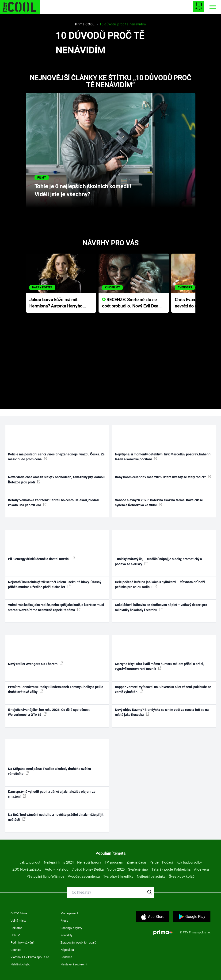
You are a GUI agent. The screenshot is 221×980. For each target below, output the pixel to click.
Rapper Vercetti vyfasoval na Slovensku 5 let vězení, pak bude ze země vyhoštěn (163, 689)
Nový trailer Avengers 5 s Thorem (35, 664)
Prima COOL (85, 24)
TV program (114, 862)
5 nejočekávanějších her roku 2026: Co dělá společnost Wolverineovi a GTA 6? (49, 712)
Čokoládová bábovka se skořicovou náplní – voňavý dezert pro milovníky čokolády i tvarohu (161, 607)
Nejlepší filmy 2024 (59, 862)
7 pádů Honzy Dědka (88, 869)
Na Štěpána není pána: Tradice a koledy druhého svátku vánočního (50, 771)
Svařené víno (138, 869)
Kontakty (66, 935)
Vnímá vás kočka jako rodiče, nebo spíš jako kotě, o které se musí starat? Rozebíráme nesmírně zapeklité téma (56, 607)
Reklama (16, 928)
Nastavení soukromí (74, 964)
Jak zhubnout (30, 862)
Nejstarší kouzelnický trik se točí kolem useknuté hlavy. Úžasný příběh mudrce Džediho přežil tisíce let (55, 584)
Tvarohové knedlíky (118, 876)
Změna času (136, 862)
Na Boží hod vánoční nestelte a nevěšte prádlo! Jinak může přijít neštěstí (56, 817)
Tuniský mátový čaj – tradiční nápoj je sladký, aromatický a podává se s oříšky (158, 561)
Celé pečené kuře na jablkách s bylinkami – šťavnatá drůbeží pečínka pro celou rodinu (160, 584)
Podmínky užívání (22, 942)
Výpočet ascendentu (84, 876)
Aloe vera (201, 869)
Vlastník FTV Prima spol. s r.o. (30, 957)
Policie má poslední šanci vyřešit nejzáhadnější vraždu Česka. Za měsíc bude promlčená (56, 457)
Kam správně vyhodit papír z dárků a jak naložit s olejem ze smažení (52, 794)
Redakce (66, 957)
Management (69, 913)
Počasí (168, 862)
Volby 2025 (116, 869)
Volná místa (18, 921)
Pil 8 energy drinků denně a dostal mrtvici (41, 559)
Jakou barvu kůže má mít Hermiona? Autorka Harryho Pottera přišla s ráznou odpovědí (56, 303)
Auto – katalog (57, 869)
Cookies (16, 950)
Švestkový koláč (182, 876)
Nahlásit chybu (20, 964)
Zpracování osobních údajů (78, 942)
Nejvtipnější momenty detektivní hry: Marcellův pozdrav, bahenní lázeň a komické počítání (163, 457)
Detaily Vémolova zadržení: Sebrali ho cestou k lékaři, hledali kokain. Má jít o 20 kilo (53, 503)
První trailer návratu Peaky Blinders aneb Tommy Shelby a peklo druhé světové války (56, 689)
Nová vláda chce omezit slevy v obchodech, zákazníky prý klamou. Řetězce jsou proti (57, 480)
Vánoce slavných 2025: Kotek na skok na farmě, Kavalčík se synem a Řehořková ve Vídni (159, 503)
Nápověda (67, 950)
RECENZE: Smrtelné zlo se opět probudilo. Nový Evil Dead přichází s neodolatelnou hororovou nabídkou (131, 303)
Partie (154, 862)
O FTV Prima (19, 913)
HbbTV (15, 935)
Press (64, 921)
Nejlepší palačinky (151, 876)
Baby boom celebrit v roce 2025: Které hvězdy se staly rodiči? (163, 477)
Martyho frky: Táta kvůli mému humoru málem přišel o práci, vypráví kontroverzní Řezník (159, 666)
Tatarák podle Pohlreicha (171, 869)
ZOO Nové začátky (27, 869)
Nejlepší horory (89, 862)
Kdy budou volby (189, 862)
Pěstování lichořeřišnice (45, 876)
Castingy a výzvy (71, 928)
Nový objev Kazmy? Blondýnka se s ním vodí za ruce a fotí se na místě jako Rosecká (162, 712)
